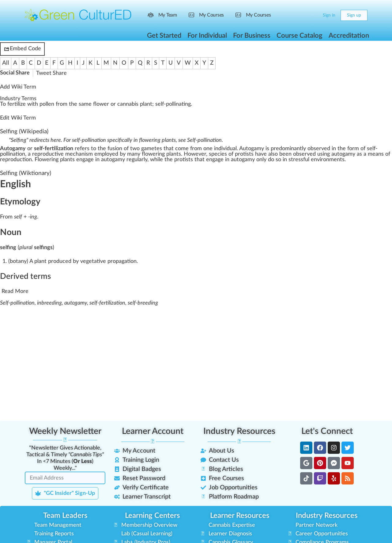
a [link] (83, 104)
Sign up (354, 15)
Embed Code (22, 49)
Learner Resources (240, 516)
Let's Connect (327, 431)
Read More (15, 291)
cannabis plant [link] (135, 104)
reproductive (48, 154)
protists (244, 154)
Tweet (44, 73)
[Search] (301, 15)
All (6, 63)
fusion (115, 149)
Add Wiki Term (18, 87)
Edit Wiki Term (18, 118)
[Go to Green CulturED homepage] (78, 15)
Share (60, 73)
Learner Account (153, 431)
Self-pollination (204, 140)
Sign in (329, 15)
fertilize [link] (17, 104)
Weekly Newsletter (65, 431)
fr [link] (58, 104)
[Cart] (313, 15)
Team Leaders (65, 516)
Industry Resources (239, 431)
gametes (152, 149)
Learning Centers (152, 516)
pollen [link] (47, 104)
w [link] (29, 104)
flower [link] (101, 104)
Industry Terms (18, 99)
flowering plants (161, 154)
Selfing (9, 132)
